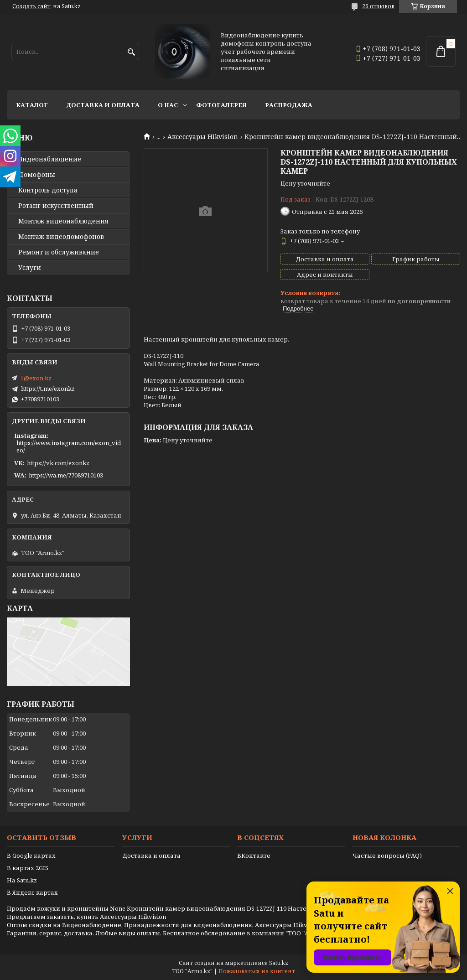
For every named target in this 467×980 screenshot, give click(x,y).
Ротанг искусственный (56, 206)
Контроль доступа (48, 190)
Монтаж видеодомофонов (61, 237)
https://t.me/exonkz (48, 389)
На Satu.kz (22, 880)
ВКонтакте (254, 856)
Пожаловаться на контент (257, 971)
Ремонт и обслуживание (59, 252)
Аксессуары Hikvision (203, 137)
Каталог (32, 105)
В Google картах (31, 856)
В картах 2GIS (28, 868)
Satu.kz (279, 963)
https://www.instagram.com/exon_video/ (69, 446)
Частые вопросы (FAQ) (387, 856)
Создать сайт (31, 6)
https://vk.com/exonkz (58, 463)
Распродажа (289, 105)
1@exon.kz (36, 378)
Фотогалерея (221, 105)
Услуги (30, 268)
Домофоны (37, 175)
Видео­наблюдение (50, 159)
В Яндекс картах (32, 892)
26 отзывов (378, 6)
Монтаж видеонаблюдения (63, 221)
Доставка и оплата (103, 105)
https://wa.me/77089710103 (66, 475)
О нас (168, 105)
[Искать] (131, 52)
